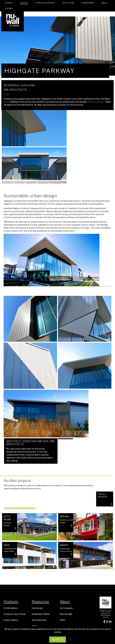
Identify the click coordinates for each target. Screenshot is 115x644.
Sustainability (88, 3)
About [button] (104, 3)
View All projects (105, 499)
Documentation (39, 620)
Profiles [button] (9, 3)
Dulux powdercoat (96, 102)
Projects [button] (24, 3)
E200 (7, 94)
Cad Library (37, 608)
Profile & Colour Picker (15, 614)
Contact (9, 8)
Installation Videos (41, 614)
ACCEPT (58, 640)
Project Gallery (11, 620)
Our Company (66, 608)
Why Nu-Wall (68, 3)
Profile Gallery (11, 608)
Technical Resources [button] (45, 3)
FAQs (62, 620)
